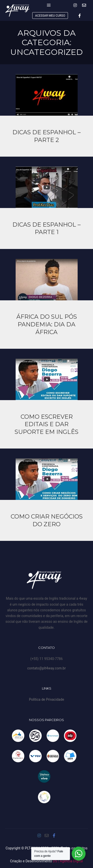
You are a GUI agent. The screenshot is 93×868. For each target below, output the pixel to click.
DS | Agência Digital (68, 861)
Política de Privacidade (47, 699)
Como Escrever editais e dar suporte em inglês (46, 424)
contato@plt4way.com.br (46, 668)
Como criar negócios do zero (47, 520)
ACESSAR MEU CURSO (50, 16)
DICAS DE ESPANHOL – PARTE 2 (46, 136)
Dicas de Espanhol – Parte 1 (46, 228)
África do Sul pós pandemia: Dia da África (47, 324)
